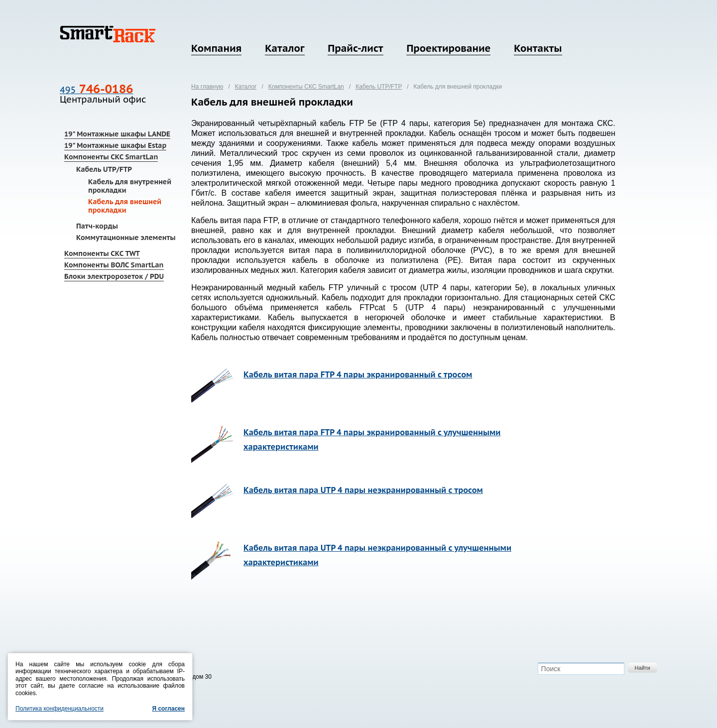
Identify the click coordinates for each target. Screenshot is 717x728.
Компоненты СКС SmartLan (111, 157)
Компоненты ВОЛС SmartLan (114, 265)
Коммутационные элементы (126, 238)
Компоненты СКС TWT (102, 253)
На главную (207, 87)
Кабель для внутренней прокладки (130, 186)
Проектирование (448, 48)
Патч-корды (97, 226)
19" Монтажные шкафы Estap (115, 145)
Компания (216, 48)
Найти (643, 668)
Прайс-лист (355, 48)
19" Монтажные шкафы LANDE (117, 134)
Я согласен (168, 709)
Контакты (538, 48)
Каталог (285, 48)
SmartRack (108, 34)
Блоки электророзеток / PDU (114, 276)
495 (96, 90)
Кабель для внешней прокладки (125, 206)
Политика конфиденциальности (60, 709)
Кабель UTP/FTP (104, 169)
